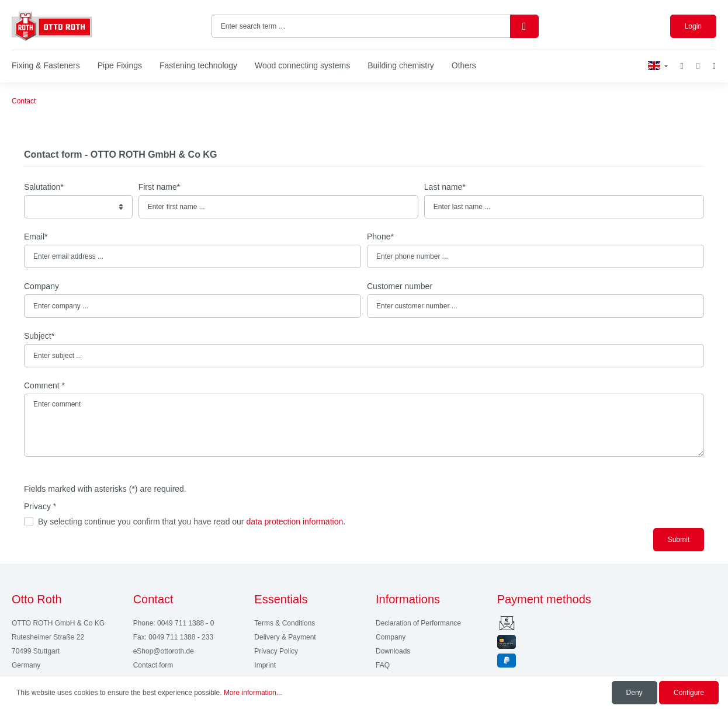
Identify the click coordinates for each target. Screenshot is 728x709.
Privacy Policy (276, 651)
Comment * (44, 385)
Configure (689, 693)
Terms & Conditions (285, 623)
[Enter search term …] (361, 26)
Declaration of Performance (418, 623)
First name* (160, 187)
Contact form (153, 665)
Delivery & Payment (285, 637)
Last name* (445, 187)
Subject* (39, 336)
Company (41, 286)
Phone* (380, 237)
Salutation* (44, 187)
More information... (253, 693)
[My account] (698, 66)
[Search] (524, 26)
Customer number (400, 286)
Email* (36, 237)
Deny (635, 693)
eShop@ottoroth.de (164, 651)
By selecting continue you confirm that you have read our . (192, 522)
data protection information (294, 522)
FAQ (383, 665)
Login (693, 26)
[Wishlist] (682, 66)
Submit (679, 540)
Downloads (393, 651)
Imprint (265, 665)
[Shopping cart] (714, 66)
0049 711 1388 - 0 (186, 623)
